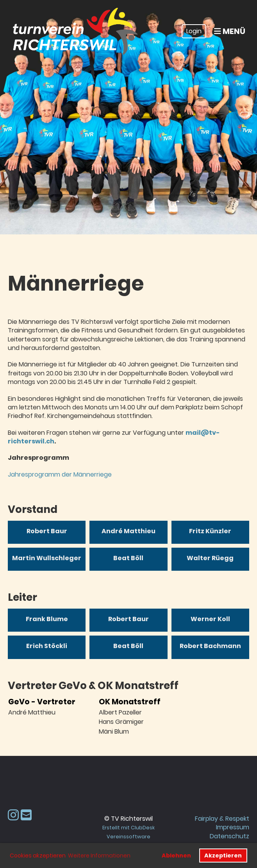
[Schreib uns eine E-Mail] (26, 815)
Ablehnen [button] (176, 855)
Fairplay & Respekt (222, 819)
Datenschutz (229, 836)
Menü (230, 31)
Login (194, 31)
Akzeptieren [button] (223, 855)
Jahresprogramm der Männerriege (60, 474)
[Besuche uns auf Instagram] (13, 815)
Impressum (233, 827)
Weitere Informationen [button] (99, 855)
